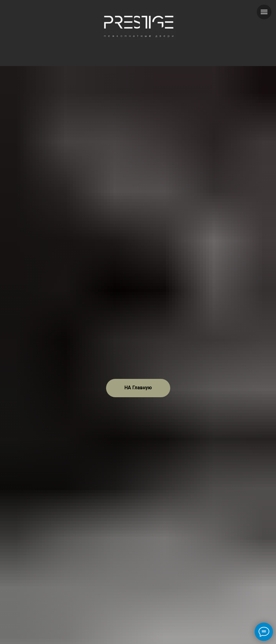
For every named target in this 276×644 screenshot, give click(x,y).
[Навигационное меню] (264, 12)
